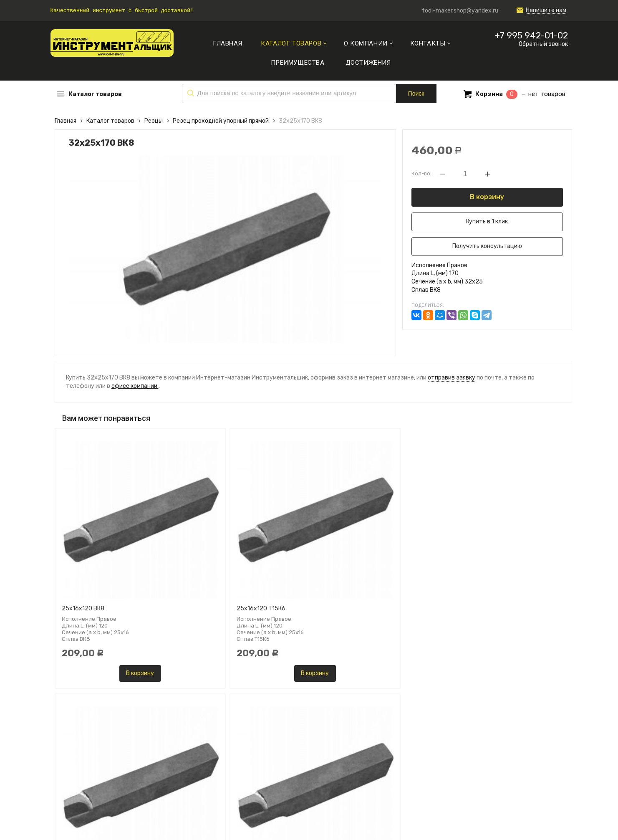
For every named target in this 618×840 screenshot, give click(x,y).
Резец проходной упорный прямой (221, 121)
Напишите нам (546, 11)
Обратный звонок (543, 44)
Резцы (154, 121)
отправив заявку (452, 378)
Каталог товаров (110, 121)
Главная (66, 121)
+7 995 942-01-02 (531, 35)
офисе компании (135, 386)
